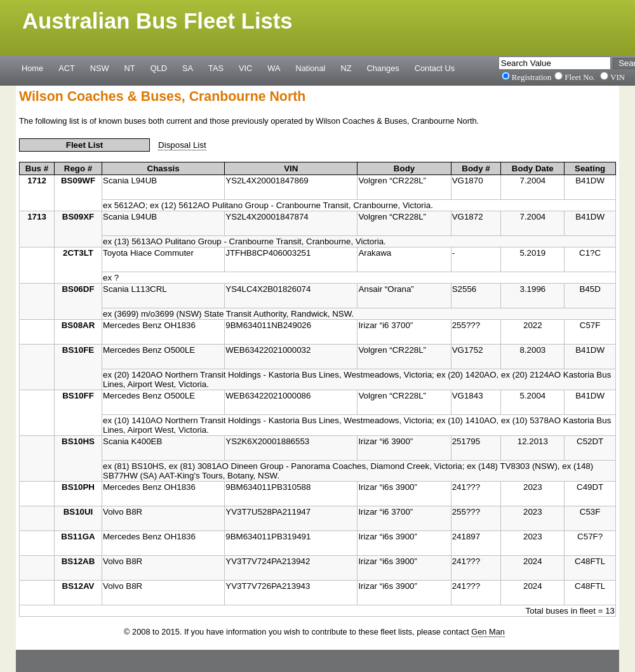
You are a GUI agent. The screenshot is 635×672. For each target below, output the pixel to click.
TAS (216, 68)
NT (130, 68)
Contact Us (435, 68)
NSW (100, 68)
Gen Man (488, 632)
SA (188, 68)
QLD (159, 68)
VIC (245, 68)
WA (274, 68)
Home (32, 68)
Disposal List (182, 145)
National (311, 68)
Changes (383, 68)
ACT (67, 68)
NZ (346, 68)
